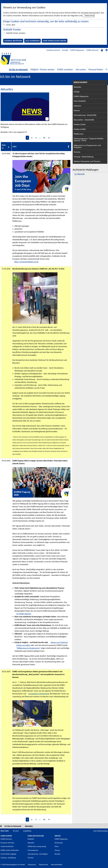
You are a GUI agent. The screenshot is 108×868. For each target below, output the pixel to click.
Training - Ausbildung (8, 858)
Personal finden (96, 69)
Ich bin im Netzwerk (18, 69)
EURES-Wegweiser (77, 50)
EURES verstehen (65, 69)
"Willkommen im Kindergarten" (28, 648)
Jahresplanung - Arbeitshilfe (85, 115)
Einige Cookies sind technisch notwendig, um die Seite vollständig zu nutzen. (46, 21)
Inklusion (77, 106)
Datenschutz (90, 16)
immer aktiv (11, 25)
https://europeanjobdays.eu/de (26, 262)
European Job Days (7, 843)
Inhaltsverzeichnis (53, 50)
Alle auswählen (32, 41)
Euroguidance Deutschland (39, 694)
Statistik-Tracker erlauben (16, 33)
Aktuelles (78, 87)
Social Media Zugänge (8, 854)
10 (44, 138)
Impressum (32, 865)
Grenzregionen (33, 850)
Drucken (16, 831)
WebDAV (31, 839)
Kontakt (65, 50)
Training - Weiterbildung (84, 157)
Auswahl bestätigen (13, 41)
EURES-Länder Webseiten (10, 850)
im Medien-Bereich (24, 614)
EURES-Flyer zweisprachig (37, 846)
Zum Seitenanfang (100, 831)
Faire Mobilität (80, 101)
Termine (77, 152)
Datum (4, 146)
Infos (15, 147)
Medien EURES (80, 129)
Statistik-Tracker (12, 29)
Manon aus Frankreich (59, 642)
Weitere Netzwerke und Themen (87, 161)
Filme (57, 846)
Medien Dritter (80, 124)
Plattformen (79, 134)
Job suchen (81, 69)
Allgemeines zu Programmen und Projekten (87, 146)
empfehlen (27, 831)
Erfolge (77, 92)
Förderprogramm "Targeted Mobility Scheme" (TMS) (89, 140)
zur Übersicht (80, 174)
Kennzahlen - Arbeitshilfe (84, 120)
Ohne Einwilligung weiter (55, 41)
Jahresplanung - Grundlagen (38, 854)
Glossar (77, 110)
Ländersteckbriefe (7, 846)
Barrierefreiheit (57, 865)
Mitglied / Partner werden (43, 69)
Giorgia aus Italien (23, 645)
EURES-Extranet (92, 50)
